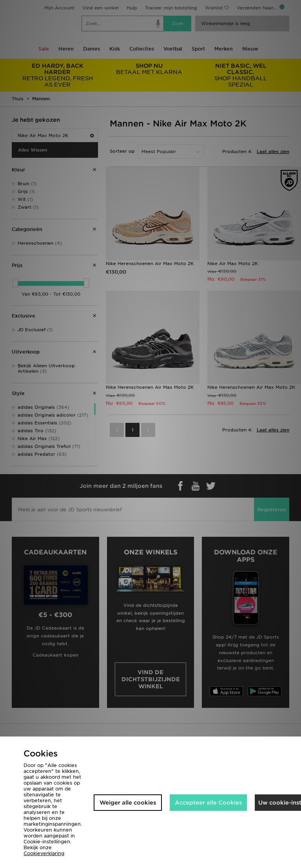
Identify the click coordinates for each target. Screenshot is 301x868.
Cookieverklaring (44, 853)
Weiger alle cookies (128, 803)
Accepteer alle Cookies (208, 803)
